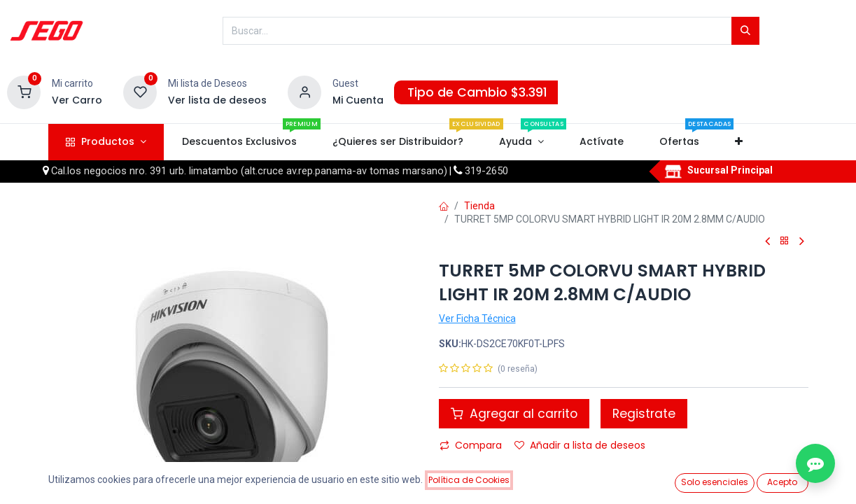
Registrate (644, 414)
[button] (739, 142)
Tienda (479, 206)
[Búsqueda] (745, 31)
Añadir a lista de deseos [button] (580, 445)
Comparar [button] (472, 469)
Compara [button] (471, 445)
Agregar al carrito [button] (514, 414)
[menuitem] (239, 142)
